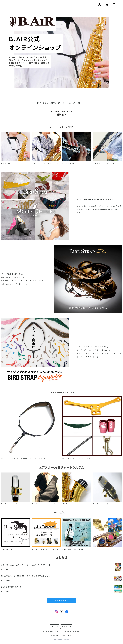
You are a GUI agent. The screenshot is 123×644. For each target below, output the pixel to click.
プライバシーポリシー (50, 631)
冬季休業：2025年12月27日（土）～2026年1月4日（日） (61, 103)
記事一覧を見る (61, 600)
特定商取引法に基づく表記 (71, 631)
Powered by (62, 640)
